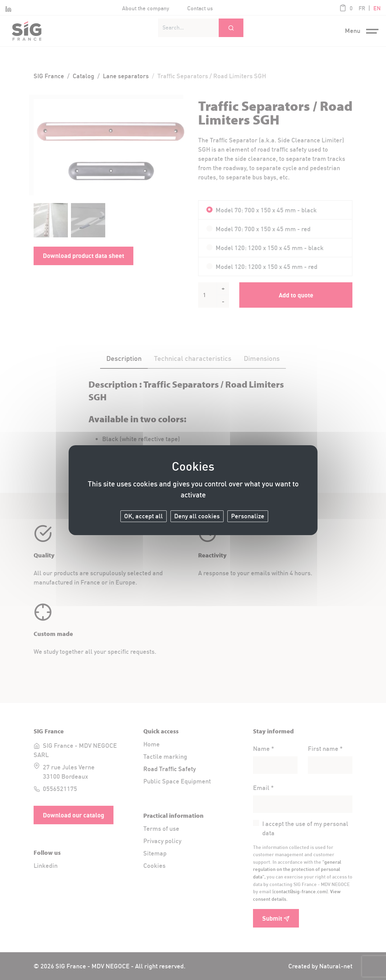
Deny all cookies (197, 516)
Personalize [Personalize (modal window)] (248, 516)
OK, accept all (143, 516)
